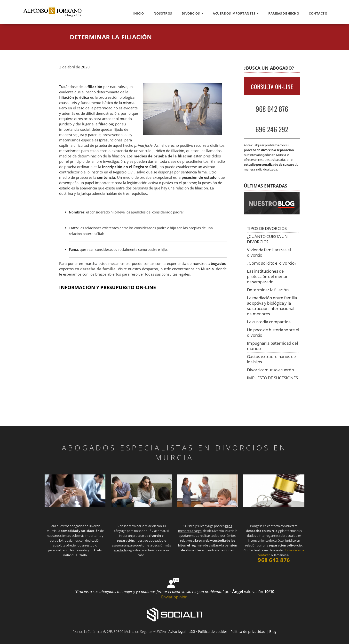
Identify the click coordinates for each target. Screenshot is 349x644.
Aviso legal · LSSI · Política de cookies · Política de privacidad (217, 632)
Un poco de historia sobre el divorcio (273, 332)
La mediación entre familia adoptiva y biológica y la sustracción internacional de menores (272, 306)
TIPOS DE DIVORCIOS (267, 228)
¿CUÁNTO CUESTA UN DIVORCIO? (267, 239)
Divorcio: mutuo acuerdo (270, 370)
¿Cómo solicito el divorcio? (272, 263)
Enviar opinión (174, 597)
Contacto (318, 13)
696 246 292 (272, 129)
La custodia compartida (269, 322)
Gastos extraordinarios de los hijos (271, 359)
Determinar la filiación (268, 290)
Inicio (139, 13)
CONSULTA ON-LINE (272, 87)
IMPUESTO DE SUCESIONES (272, 378)
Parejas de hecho (284, 13)
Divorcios (191, 13)
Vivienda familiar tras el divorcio (269, 252)
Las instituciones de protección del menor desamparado (267, 276)
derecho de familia (98, 269)
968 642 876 (272, 109)
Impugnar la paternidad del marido (272, 346)
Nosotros (163, 13)
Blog (273, 632)
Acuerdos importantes (234, 13)
